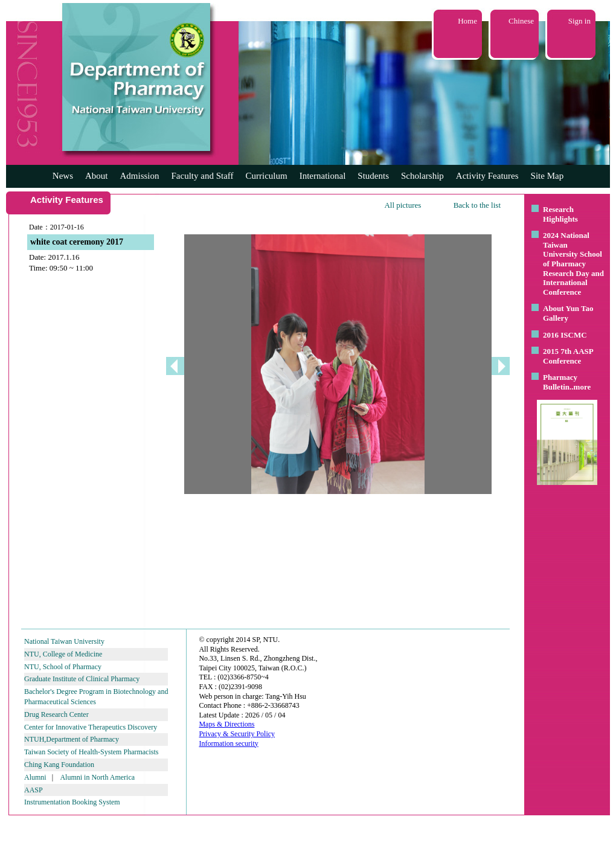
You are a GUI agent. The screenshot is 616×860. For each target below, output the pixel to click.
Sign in (579, 21)
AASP (34, 790)
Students (373, 176)
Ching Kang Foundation (59, 765)
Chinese (521, 21)
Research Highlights (560, 214)
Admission (139, 176)
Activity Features (487, 176)
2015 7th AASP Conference (568, 356)
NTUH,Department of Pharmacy (72, 739)
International (323, 176)
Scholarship (422, 176)
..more (580, 387)
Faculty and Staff (203, 176)
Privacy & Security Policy (237, 734)
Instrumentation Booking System (72, 802)
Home (467, 21)
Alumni (35, 777)
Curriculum (267, 176)
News (63, 176)
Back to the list (477, 205)
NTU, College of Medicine (63, 654)
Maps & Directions (226, 724)
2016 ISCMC (565, 335)
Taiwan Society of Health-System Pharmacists (91, 752)
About (97, 176)
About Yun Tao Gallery (568, 313)
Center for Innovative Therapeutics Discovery (91, 727)
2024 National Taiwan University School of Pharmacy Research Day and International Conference (573, 264)
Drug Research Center (56, 714)
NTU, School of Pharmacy (63, 667)
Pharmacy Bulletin (560, 382)
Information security (228, 743)
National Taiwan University (64, 641)
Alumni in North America (97, 777)
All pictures (403, 205)
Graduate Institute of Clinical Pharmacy (82, 679)
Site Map (547, 176)
